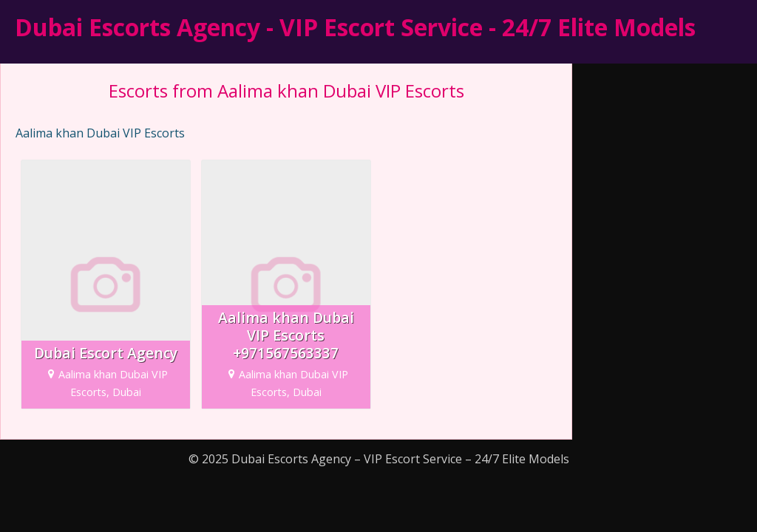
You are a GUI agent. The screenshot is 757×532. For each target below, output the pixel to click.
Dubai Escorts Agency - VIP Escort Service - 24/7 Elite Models (355, 27)
